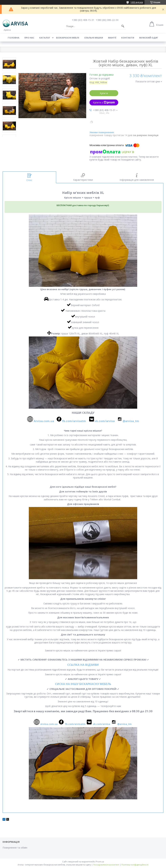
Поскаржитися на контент (106, 865)
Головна (14, 38)
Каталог (45, 38)
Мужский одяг (149, 38)
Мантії (112, 38)
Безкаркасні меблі (68, 38)
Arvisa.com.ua (45, 421)
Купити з (104, 102)
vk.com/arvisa (105, 421)
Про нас (29, 38)
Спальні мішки (94, 38)
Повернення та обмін (15, 848)
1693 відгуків (137, 2)
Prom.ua (100, 862)
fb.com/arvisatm (74, 421)
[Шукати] (123, 26)
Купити (104, 93)
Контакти (128, 38)
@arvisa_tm (131, 421)
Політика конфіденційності (135, 865)
